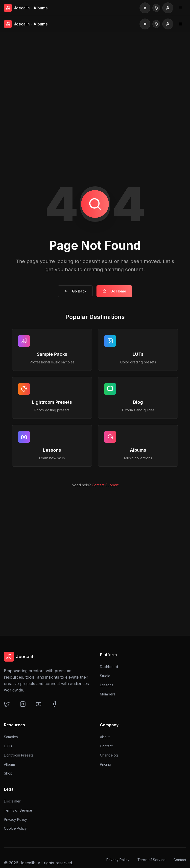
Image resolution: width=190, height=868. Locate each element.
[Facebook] (57, 707)
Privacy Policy (15, 820)
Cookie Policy (15, 829)
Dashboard (109, 667)
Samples (11, 737)
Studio (105, 676)
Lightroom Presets (19, 755)
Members (108, 694)
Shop (8, 773)
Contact (106, 746)
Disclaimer (12, 802)
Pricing (106, 764)
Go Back (75, 291)
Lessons (107, 685)
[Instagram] (25, 707)
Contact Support (105, 485)
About (105, 737)
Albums (10, 764)
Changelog (109, 755)
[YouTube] (41, 707)
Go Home (114, 291)
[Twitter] (9, 707)
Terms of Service (18, 811)
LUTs (8, 746)
